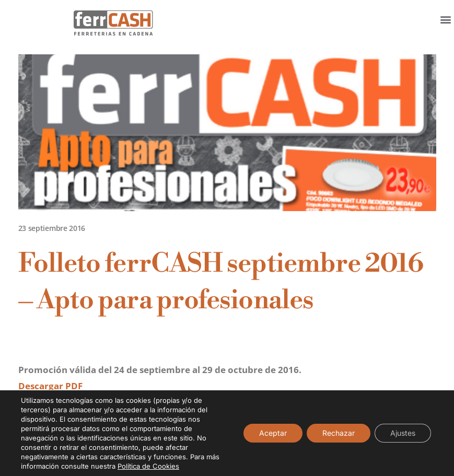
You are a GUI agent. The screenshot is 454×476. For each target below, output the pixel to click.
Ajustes (403, 433)
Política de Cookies (148, 466)
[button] (445, 19)
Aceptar (273, 433)
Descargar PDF (50, 386)
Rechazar (339, 433)
